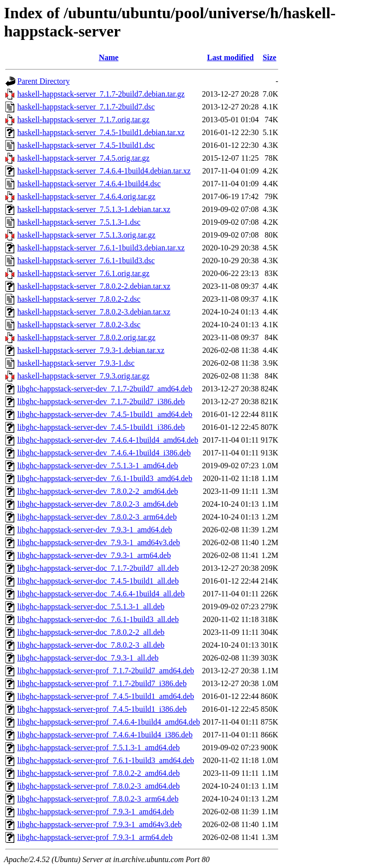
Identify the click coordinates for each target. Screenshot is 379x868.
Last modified (230, 57)
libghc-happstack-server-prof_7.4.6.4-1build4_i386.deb (105, 735)
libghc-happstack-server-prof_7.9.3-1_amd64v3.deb (99, 824)
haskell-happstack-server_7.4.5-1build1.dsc (86, 145)
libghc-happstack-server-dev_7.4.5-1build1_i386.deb (101, 427)
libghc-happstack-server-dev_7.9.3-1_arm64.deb (94, 555)
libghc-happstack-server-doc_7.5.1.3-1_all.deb (91, 607)
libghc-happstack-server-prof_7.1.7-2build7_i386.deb (102, 683)
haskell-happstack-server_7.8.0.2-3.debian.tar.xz (94, 312)
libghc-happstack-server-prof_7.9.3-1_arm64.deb (95, 837)
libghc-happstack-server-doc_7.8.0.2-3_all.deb (91, 645)
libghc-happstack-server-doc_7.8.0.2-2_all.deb (91, 632)
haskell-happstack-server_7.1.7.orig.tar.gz (83, 120)
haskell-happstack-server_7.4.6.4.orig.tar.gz (86, 196)
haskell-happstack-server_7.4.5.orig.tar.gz (83, 158)
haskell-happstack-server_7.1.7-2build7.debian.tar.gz (101, 94)
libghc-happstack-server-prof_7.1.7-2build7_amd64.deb (106, 671)
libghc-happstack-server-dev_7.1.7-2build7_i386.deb (101, 401)
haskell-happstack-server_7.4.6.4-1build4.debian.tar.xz (104, 171)
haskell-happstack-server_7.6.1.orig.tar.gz (83, 273)
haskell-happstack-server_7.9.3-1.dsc (76, 363)
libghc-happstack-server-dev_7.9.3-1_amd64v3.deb (99, 542)
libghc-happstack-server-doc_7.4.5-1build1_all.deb (98, 581)
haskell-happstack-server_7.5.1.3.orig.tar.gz (86, 235)
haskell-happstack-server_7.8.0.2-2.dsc (79, 299)
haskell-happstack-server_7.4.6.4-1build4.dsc (89, 184)
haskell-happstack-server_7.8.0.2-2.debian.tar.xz (94, 286)
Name (109, 57)
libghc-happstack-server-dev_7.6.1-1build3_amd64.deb (105, 478)
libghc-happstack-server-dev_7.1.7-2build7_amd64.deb (105, 389)
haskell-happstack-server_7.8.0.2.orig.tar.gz (86, 337)
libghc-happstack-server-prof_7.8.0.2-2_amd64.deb (98, 773)
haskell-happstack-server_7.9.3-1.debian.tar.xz (91, 350)
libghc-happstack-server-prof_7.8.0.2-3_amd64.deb (98, 786)
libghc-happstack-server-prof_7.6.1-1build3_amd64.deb (106, 760)
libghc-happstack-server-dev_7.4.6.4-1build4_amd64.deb (108, 440)
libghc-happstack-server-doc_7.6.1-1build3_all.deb (98, 619)
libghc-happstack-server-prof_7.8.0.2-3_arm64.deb (98, 799)
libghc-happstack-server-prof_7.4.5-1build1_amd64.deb (106, 696)
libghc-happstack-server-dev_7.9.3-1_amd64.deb (95, 530)
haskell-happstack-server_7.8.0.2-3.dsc (79, 325)
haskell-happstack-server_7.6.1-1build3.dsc (86, 260)
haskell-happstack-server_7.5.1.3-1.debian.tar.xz (94, 209)
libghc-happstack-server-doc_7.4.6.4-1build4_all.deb (101, 594)
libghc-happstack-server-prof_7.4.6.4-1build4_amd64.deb (109, 722)
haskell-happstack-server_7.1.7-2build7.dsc (86, 107)
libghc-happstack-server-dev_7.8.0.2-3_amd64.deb (98, 504)
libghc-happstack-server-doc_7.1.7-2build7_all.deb (98, 568)
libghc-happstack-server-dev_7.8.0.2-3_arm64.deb (97, 517)
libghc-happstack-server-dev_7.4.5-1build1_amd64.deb (105, 414)
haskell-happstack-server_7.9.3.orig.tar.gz (83, 376)
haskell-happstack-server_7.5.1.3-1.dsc (79, 222)
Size (269, 57)
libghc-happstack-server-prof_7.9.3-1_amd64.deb (95, 812)
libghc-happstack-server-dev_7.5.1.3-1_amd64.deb (98, 466)
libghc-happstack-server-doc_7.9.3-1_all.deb (88, 658)
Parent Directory (43, 81)
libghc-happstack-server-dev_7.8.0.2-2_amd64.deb (98, 491)
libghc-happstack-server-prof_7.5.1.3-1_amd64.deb (98, 747)
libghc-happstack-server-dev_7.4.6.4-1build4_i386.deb (104, 453)
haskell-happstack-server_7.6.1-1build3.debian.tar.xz (101, 248)
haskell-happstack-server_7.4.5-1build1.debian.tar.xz (101, 132)
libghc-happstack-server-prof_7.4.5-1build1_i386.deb (102, 709)
